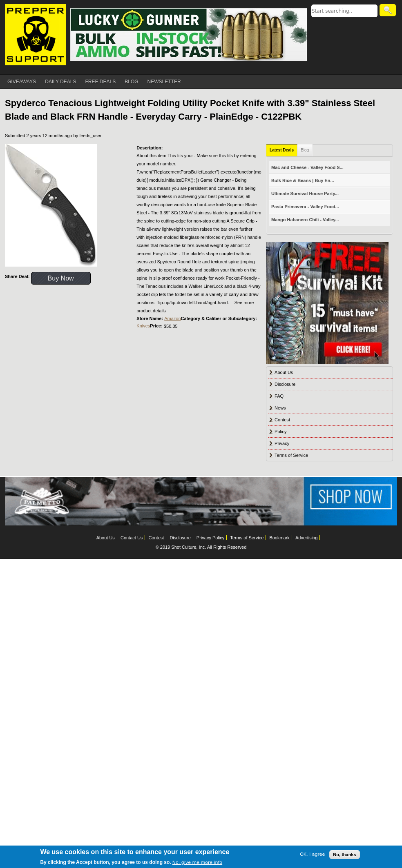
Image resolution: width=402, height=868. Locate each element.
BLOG (131, 82)
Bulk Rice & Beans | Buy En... (303, 180)
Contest (282, 420)
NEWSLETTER (164, 82)
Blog (305, 150)
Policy (280, 432)
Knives (143, 326)
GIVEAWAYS (22, 82)
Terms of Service (291, 455)
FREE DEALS (101, 82)
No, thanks (344, 855)
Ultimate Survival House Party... (305, 194)
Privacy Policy (210, 538)
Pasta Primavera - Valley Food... (305, 207)
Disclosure (285, 384)
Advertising (306, 538)
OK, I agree (312, 854)
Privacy (282, 443)
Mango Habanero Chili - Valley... (305, 220)
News (280, 408)
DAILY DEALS (60, 82)
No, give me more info (197, 862)
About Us (284, 372)
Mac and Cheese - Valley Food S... (307, 167)
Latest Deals (282, 150)
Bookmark (279, 538)
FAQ (279, 396)
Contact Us (132, 538)
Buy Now (61, 278)
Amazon (172, 318)
